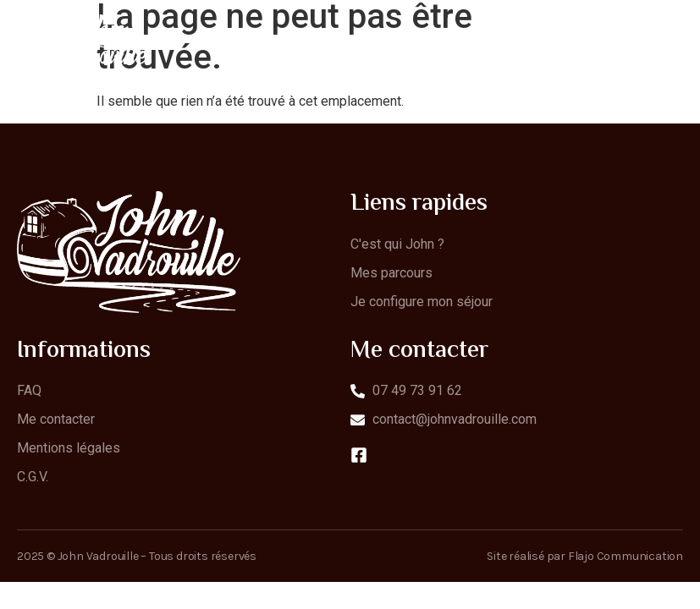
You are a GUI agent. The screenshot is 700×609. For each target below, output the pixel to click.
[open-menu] (673, 46)
